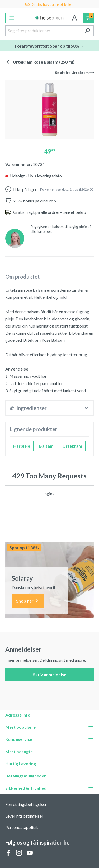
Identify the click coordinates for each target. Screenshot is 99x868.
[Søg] (88, 31)
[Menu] (12, 18)
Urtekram (72, 446)
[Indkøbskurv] (88, 18)
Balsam (46, 446)
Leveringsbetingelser (24, 816)
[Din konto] (74, 18)
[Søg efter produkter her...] (43, 31)
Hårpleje (22, 446)
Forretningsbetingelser (26, 804)
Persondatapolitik (22, 827)
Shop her (28, 601)
